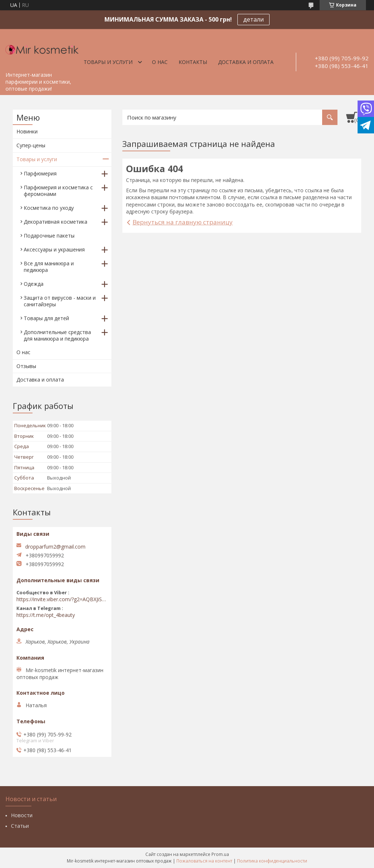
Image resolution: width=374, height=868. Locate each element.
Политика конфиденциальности (272, 861)
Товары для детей (46, 318)
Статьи (20, 826)
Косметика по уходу (49, 208)
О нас (160, 62)
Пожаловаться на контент (204, 861)
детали (253, 19)
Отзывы (26, 366)
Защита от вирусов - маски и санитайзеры (60, 301)
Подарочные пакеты (49, 236)
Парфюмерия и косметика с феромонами (58, 191)
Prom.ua (220, 854)
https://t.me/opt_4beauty (46, 615)
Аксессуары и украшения (54, 249)
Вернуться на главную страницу (183, 222)
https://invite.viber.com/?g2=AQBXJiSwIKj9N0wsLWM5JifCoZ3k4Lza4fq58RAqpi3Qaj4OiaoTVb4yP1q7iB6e (62, 599)
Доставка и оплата (246, 62)
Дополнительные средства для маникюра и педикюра (57, 335)
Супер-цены (31, 145)
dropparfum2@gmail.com (55, 547)
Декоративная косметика (56, 222)
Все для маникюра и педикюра (49, 267)
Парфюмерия (40, 173)
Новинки (27, 131)
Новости (22, 815)
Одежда (34, 284)
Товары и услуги (108, 62)
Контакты (193, 62)
